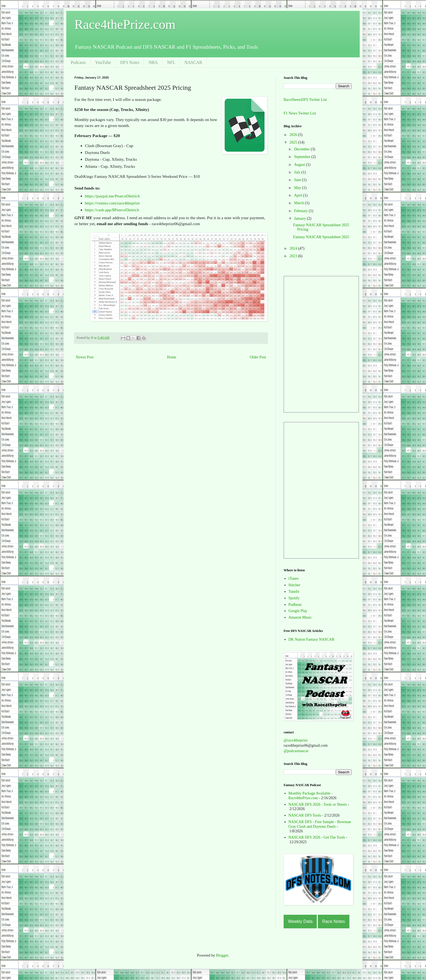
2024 (294, 248)
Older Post (258, 357)
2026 (294, 135)
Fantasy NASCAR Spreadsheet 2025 (321, 237)
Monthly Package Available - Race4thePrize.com (311, 796)
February (301, 211)
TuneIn (294, 592)
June (298, 180)
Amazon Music (300, 617)
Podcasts (78, 62)
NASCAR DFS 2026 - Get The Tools (317, 837)
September (303, 157)
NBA (153, 62)
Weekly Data (300, 921)
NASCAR (193, 62)
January (300, 218)
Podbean (295, 605)
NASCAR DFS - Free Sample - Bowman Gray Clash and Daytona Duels (320, 824)
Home (172, 357)
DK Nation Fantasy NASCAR (311, 639)
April (298, 195)
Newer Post (85, 357)
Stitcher (295, 585)
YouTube (103, 62)
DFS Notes (130, 62)
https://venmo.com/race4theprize (112, 203)
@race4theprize (296, 740)
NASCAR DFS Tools (305, 815)
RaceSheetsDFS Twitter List (305, 100)
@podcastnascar (296, 751)
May (298, 188)
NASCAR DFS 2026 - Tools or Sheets (318, 804)
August (300, 165)
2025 (294, 142)
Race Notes (334, 921)
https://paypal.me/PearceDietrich (112, 196)
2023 (294, 256)
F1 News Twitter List (300, 113)
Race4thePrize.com (125, 24)
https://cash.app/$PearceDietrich (112, 210)
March (299, 203)
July (298, 172)
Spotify (294, 598)
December (302, 149)
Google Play (298, 611)
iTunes (294, 579)
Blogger (222, 955)
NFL (171, 62)
